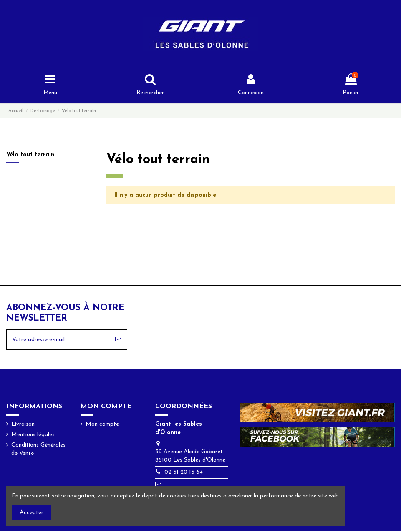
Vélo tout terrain (30, 156)
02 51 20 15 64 (184, 474)
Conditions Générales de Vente (38, 451)
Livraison (23, 425)
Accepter (32, 513)
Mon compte (102, 425)
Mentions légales (33, 436)
